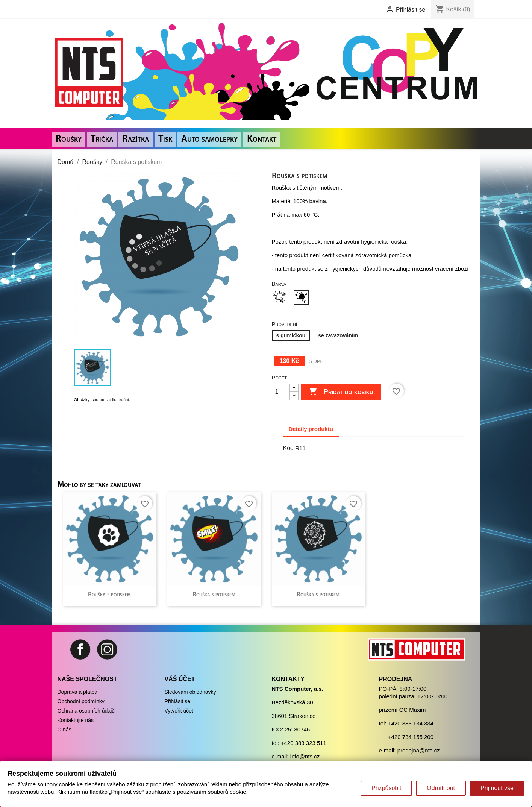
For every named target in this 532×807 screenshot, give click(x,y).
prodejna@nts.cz (419, 750)
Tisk (165, 139)
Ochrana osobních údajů (86, 711)
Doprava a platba (78, 692)
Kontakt (262, 139)
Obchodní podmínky (81, 701)
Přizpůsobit (386, 788)
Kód (288, 448)
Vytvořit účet (179, 711)
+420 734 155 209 (411, 737)
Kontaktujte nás (76, 720)
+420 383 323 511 (304, 743)
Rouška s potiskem (109, 595)
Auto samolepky (209, 139)
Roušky (69, 139)
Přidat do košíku (341, 392)
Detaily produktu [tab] (311, 429)
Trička (102, 139)
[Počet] (281, 392)
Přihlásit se (177, 701)
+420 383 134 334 (411, 723)
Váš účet (180, 679)
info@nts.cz (305, 756)
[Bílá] (281, 298)
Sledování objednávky (190, 692)
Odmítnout (441, 788)
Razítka (136, 139)
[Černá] (303, 298)
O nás (64, 730)
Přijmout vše (497, 788)
